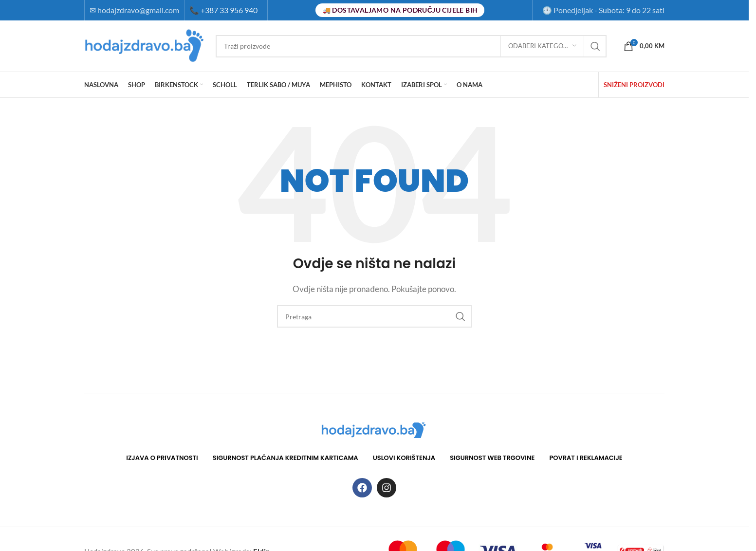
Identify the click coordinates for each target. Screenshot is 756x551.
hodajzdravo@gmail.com (138, 10)
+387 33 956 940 (223, 10)
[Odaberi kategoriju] (542, 46)
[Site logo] (145, 45)
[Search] (411, 46)
